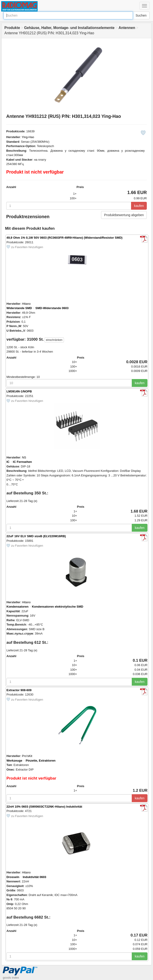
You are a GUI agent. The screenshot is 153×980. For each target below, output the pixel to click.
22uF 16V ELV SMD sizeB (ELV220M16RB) (36, 536)
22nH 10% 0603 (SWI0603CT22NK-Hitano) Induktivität (44, 807)
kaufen (139, 206)
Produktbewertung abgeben (124, 215)
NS (24, 457)
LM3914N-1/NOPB (19, 391)
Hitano (26, 304)
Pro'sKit (27, 756)
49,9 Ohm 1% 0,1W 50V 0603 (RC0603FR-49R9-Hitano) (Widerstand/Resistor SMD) (64, 238)
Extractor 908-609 (19, 690)
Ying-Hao (28, 137)
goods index (11, 978)
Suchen (141, 15)
